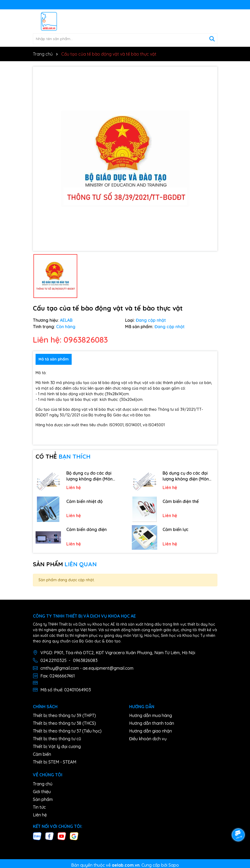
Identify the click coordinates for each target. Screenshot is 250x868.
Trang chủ (43, 784)
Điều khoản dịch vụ (148, 739)
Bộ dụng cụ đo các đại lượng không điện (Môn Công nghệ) (89, 476)
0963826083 (85, 660)
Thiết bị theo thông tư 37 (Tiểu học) (67, 731)
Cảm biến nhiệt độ (84, 501)
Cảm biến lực (176, 529)
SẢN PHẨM (65, 564)
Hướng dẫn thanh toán (152, 723)
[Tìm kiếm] (212, 39)
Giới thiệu (42, 792)
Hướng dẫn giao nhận (151, 731)
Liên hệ (40, 815)
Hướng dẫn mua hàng (151, 715)
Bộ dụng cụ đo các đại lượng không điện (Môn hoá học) (186, 476)
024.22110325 (53, 660)
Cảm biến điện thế (181, 501)
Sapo (174, 865)
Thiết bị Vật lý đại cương (57, 746)
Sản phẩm (43, 799)
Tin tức (39, 807)
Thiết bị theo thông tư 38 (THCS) (64, 723)
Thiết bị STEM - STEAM (55, 762)
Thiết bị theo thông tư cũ (57, 739)
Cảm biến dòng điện (86, 529)
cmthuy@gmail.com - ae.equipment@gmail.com (87, 668)
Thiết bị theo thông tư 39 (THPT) (64, 715)
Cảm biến (42, 754)
